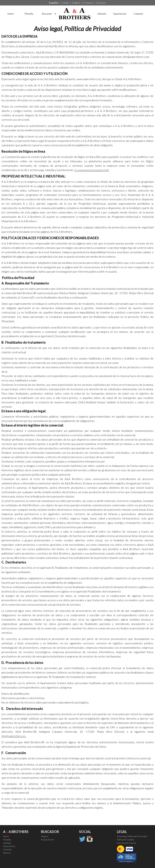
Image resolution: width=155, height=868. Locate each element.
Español (54, 3)
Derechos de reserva (127, 843)
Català (65, 3)
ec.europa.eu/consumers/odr (92, 170)
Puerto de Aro (47, 840)
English (76, 3)
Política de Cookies (126, 840)
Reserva (7, 853)
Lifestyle (102, 14)
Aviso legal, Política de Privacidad (132, 836)
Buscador (47, 14)
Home (11, 14)
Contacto (138, 14)
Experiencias (120, 14)
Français (88, 3)
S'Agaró (45, 836)
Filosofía (29, 14)
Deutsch (101, 3)
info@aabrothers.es (14, 736)
